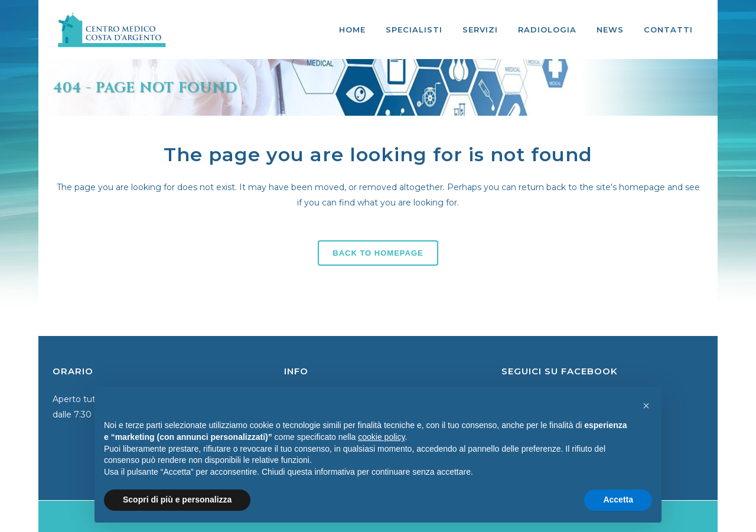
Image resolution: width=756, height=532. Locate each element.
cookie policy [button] (381, 437)
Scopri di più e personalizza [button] (177, 500)
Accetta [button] (618, 500)
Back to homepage (378, 253)
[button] (646, 406)
